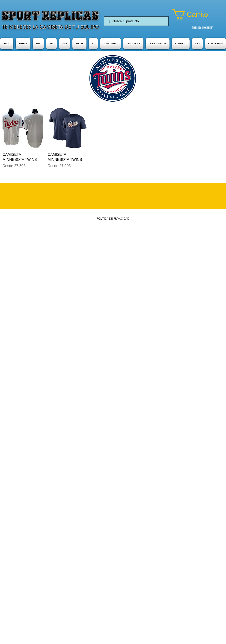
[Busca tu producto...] (136, 21)
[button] (196, 15)
